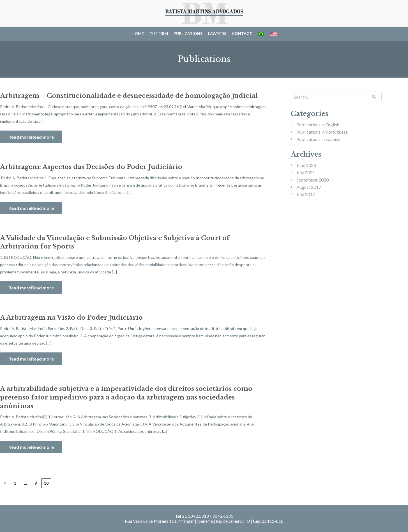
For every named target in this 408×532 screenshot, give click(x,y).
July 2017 (306, 194)
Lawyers (217, 33)
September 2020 (313, 180)
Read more (42, 137)
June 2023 (306, 165)
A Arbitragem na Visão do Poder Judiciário (71, 318)
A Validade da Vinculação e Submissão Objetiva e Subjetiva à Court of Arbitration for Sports (115, 242)
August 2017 (309, 187)
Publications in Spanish (318, 139)
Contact (242, 33)
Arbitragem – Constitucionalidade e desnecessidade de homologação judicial (129, 96)
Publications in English (318, 125)
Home (138, 33)
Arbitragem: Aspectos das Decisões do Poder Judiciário (91, 167)
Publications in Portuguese (322, 132)
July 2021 (306, 172)
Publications (188, 33)
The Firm (159, 33)
